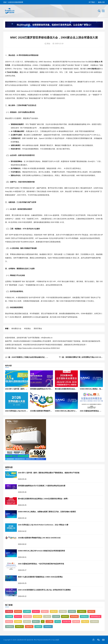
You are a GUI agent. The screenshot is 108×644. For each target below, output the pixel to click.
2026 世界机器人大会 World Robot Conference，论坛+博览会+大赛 (43, 525)
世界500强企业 (95, 616)
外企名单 (18, 611)
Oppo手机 (29, 627)
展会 (49, 44)
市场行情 (76, 622)
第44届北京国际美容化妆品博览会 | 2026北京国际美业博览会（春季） (43, 499)
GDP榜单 (72, 611)
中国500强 (94, 622)
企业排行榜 (38, 616)
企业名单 (56, 616)
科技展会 (27, 328)
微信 (98, 640)
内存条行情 (67, 622)
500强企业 (84, 616)
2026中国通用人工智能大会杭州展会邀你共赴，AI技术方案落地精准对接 (38, 357)
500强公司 (19, 627)
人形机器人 (82, 611)
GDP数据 (63, 611)
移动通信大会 (16, 328)
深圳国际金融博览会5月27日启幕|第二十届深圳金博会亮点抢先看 (42, 486)
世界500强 (74, 616)
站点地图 (56, 640)
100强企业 (27, 616)
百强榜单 (18, 622)
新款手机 (91, 611)
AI (43, 622)
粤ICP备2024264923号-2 (43, 640)
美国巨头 (36, 622)
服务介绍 (101, 2)
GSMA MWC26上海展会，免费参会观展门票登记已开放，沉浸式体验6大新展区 (47, 512)
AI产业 (58, 622)
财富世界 (65, 616)
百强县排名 (48, 627)
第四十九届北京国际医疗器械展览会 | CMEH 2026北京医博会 (40, 577)
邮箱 (103, 640)
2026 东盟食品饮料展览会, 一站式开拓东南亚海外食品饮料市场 (41, 564)
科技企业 (9, 622)
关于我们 (92, 2)
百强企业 (36, 611)
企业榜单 (27, 611)
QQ (94, 640)
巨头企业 (18, 616)
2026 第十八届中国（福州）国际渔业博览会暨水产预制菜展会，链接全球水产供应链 (49, 473)
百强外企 (45, 611)
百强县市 (38, 627)
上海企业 (47, 616)
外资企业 (9, 611)
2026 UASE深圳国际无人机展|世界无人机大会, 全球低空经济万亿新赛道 (44, 590)
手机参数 (9, 616)
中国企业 (85, 622)
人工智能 (49, 622)
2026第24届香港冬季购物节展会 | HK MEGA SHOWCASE (51, 411)
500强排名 (10, 627)
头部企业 (27, 622)
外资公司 (54, 611)
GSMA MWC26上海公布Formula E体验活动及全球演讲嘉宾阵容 (41, 551)
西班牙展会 (38, 328)
